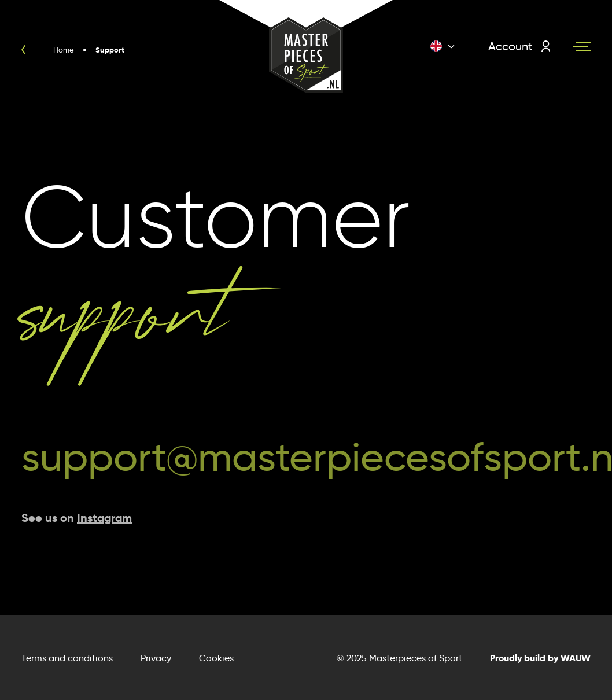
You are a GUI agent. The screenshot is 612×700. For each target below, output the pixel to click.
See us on (77, 518)
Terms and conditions (67, 658)
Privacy (156, 658)
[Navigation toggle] (582, 46)
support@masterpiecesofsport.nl (306, 457)
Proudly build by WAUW (540, 658)
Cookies (216, 658)
